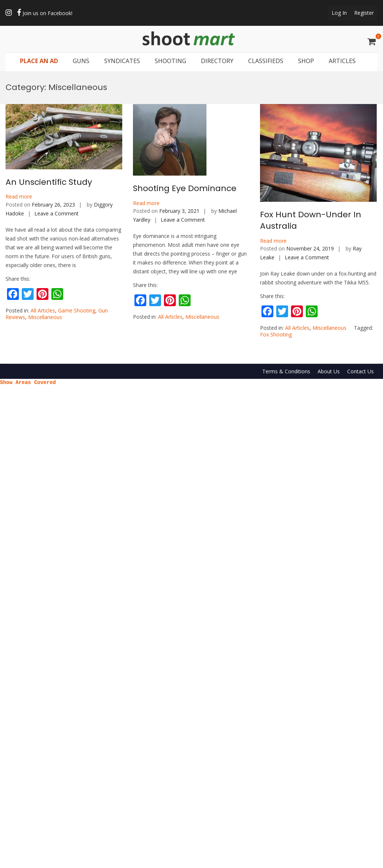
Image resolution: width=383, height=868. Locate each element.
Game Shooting (77, 310)
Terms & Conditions (286, 371)
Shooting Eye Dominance (185, 188)
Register (364, 13)
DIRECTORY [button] (217, 61)
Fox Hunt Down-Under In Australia (311, 220)
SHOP (306, 61)
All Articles (43, 310)
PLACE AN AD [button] (39, 61)
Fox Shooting (276, 334)
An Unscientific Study (49, 182)
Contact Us (360, 371)
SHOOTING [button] (170, 61)
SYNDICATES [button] (122, 61)
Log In (339, 13)
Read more (19, 196)
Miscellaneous (45, 317)
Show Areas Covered (28, 382)
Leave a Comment (57, 213)
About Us (329, 371)
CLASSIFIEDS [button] (266, 61)
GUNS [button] (81, 61)
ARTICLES (342, 61)
